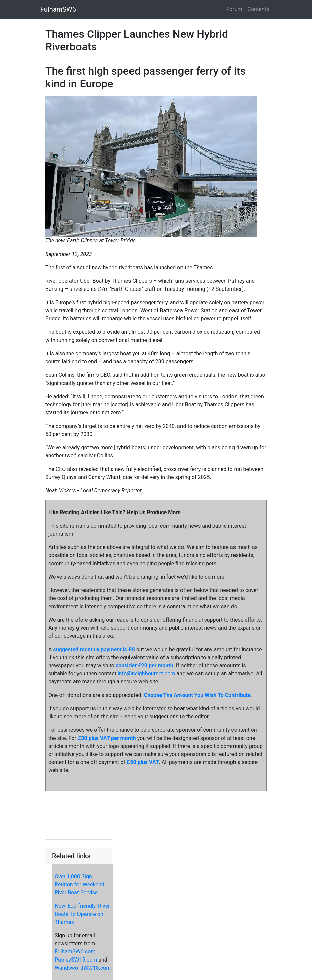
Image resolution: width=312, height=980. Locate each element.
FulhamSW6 (58, 9)
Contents (258, 9)
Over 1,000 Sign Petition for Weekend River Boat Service (80, 884)
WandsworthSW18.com (83, 968)
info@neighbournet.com (146, 674)
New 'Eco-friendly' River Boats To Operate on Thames (82, 914)
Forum (235, 9)
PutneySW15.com (76, 960)
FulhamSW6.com (75, 952)
